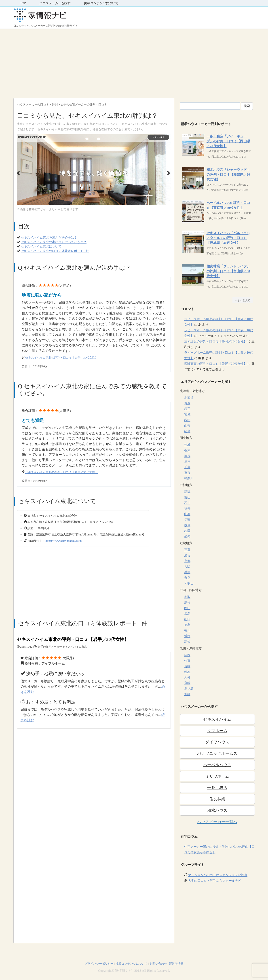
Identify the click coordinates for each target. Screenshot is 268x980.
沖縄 (187, 694)
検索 (247, 106)
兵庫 (187, 572)
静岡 (187, 531)
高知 (187, 642)
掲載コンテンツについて (101, 3)
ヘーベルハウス (217, 765)
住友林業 (217, 799)
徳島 (187, 625)
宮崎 (187, 683)
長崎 (187, 666)
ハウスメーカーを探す (55, 3)
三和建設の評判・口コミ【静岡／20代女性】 (215, 341)
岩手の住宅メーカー (50, 647)
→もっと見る (243, 300)
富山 (187, 497)
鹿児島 (189, 689)
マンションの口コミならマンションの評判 (218, 875)
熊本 (187, 672)
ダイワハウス (217, 742)
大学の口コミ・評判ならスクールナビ (215, 881)
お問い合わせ (158, 964)
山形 (187, 426)
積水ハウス (217, 810)
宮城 (187, 414)
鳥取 (187, 597)
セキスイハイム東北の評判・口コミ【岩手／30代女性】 (62, 358)
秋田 (187, 420)
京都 (187, 561)
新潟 (187, 492)
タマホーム (217, 731)
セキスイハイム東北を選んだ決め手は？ (49, 238)
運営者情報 (176, 964)
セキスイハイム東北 (75, 647)
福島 (187, 431)
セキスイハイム (217, 719)
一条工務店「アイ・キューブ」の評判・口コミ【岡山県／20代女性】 (228, 141)
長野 (187, 520)
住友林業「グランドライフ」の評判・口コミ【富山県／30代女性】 (228, 271)
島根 (187, 603)
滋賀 (187, 555)
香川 (187, 631)
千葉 (187, 467)
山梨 (187, 514)
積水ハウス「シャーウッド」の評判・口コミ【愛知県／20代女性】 (228, 174)
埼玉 (187, 462)
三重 (187, 550)
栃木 (187, 450)
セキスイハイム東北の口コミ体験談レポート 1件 (55, 251)
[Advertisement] (134, 62)
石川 (187, 503)
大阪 (187, 567)
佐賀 (187, 661)
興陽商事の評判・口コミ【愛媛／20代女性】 (215, 364)
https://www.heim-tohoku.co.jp (63, 541)
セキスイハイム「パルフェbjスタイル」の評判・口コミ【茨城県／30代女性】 (228, 238)
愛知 (187, 536)
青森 (187, 403)
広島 (187, 614)
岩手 (187, 409)
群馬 (187, 456)
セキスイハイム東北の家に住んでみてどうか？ (54, 242)
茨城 (187, 445)
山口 (187, 619)
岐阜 (187, 525)
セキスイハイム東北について (41, 247)
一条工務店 (217, 788)
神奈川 (189, 478)
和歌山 (189, 583)
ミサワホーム (217, 776)
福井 (187, 509)
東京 (187, 473)
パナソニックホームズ (217, 753)
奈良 (187, 578)
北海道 (189, 398)
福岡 (187, 655)
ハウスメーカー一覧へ (217, 822)
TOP (23, 3)
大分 (187, 677)
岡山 (187, 608)
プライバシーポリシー (99, 964)
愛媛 (187, 636)
